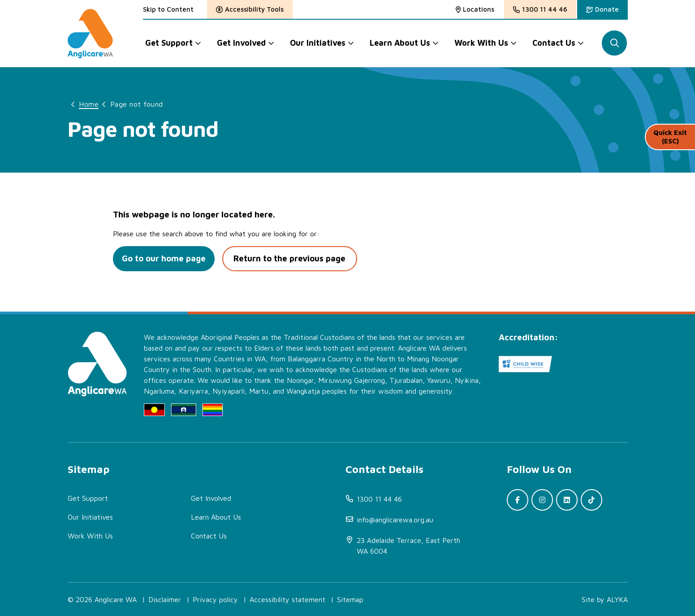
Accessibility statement (287, 599)
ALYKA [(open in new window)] (617, 599)
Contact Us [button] (554, 43)
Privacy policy (215, 599)
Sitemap (350, 599)
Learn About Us (216, 517)
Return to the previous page (295, 259)
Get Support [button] (169, 43)
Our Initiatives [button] (318, 43)
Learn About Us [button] (400, 43)
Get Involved (211, 498)
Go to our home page (165, 259)
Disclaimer (165, 599)
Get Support (88, 498)
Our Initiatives (90, 517)
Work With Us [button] (482, 43)
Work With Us (90, 536)
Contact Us (209, 536)
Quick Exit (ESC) (670, 143)
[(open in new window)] (602, 9)
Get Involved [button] (241, 43)
